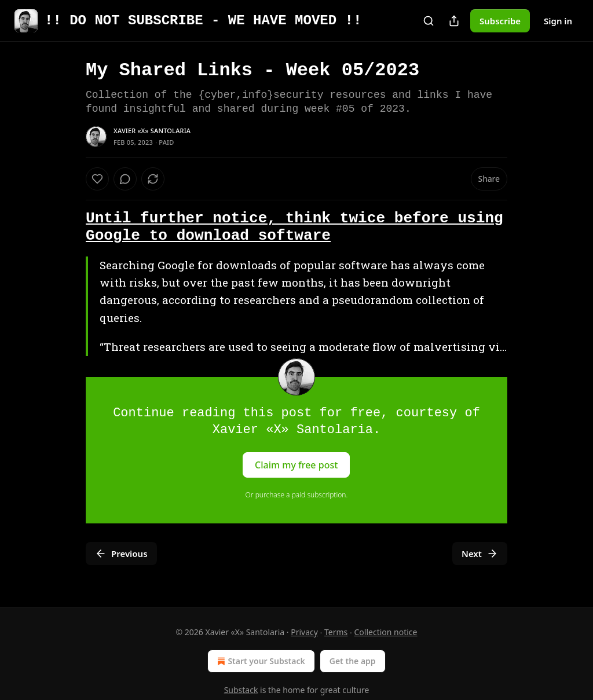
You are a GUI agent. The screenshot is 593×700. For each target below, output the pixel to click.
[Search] (429, 21)
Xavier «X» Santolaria (152, 131)
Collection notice (386, 632)
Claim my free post (296, 464)
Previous (121, 554)
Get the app (353, 661)
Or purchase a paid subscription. (297, 495)
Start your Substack (260, 661)
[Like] (97, 179)
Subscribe (500, 21)
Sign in (558, 21)
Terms (336, 632)
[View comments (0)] (125, 179)
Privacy (304, 632)
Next (480, 554)
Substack (241, 690)
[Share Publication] (454, 21)
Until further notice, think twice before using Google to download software (294, 227)
